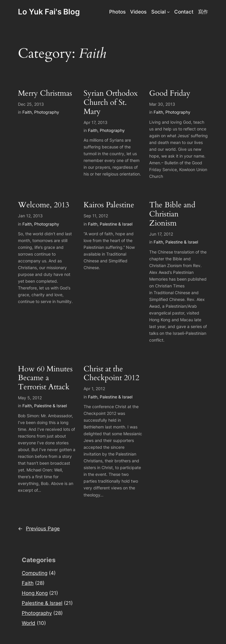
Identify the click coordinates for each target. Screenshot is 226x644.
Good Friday (170, 93)
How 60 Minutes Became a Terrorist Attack (45, 378)
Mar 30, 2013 (162, 104)
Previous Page (39, 529)
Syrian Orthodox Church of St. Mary (111, 102)
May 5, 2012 (30, 398)
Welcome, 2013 (44, 205)
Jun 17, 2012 (161, 234)
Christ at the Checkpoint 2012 (111, 374)
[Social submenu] (168, 12)
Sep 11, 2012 (96, 216)
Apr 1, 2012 (94, 389)
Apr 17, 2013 (95, 122)
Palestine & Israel (116, 224)
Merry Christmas (45, 93)
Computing (35, 573)
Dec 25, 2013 (31, 104)
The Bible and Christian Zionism (172, 214)
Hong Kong (35, 593)
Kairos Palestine (109, 205)
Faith (27, 112)
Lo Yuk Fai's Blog (49, 12)
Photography (47, 112)
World (29, 623)
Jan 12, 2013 (30, 216)
